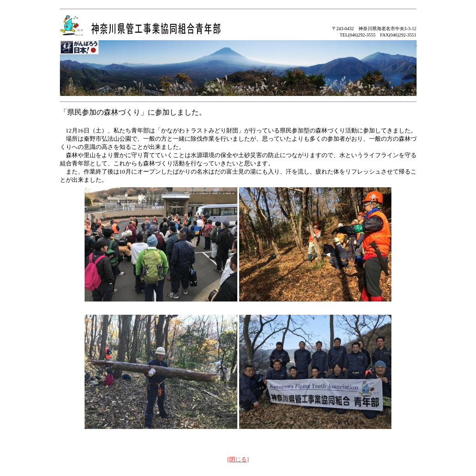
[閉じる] (238, 459)
